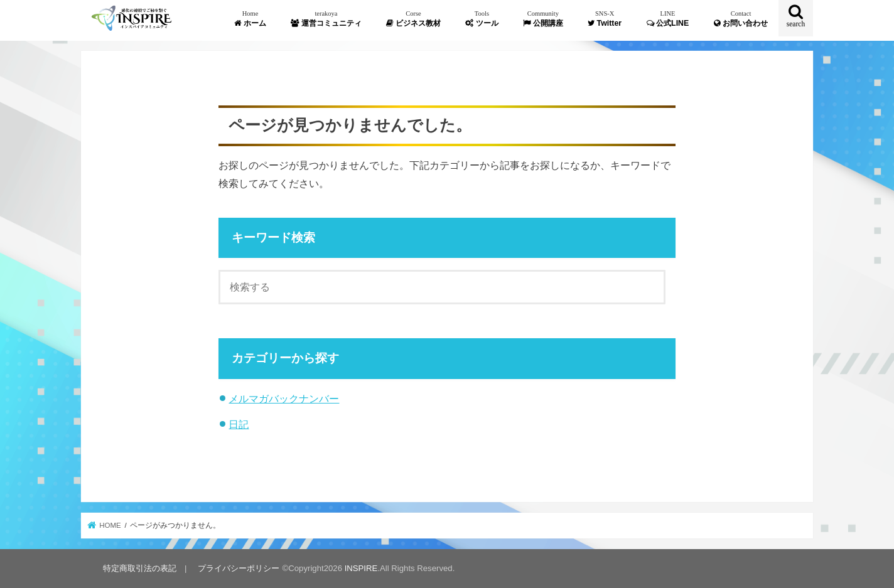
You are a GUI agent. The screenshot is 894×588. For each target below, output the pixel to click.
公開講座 (543, 19)
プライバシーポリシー (239, 568)
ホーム (250, 19)
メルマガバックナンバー (284, 398)
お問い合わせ (741, 19)
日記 (239, 424)
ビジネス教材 (413, 19)
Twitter (605, 19)
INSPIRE (361, 568)
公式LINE (668, 19)
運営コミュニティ (326, 19)
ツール (482, 19)
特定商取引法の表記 (140, 568)
